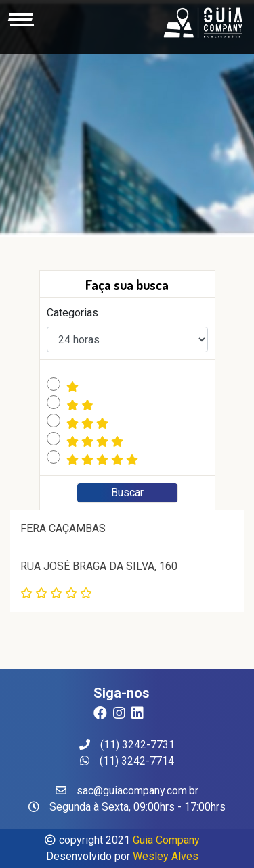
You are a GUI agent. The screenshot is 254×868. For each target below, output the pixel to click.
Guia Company (166, 840)
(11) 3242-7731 (127, 745)
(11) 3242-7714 (127, 761)
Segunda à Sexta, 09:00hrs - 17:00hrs (127, 807)
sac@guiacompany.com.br (127, 791)
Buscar (127, 492)
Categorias (72, 313)
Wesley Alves (166, 856)
